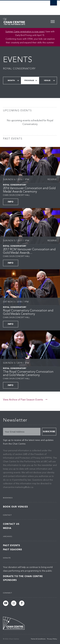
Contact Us (11, 524)
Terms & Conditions (38, 639)
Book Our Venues (16, 507)
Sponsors (10, 580)
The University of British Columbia (22, 6)
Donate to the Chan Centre (23, 576)
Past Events (12, 545)
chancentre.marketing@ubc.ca (18, 487)
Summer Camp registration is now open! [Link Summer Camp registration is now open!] (25, 32)
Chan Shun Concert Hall (16, 195)
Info (11, 202)
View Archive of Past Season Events (23, 400)
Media (7, 528)
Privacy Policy (52, 639)
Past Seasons (13, 550)
